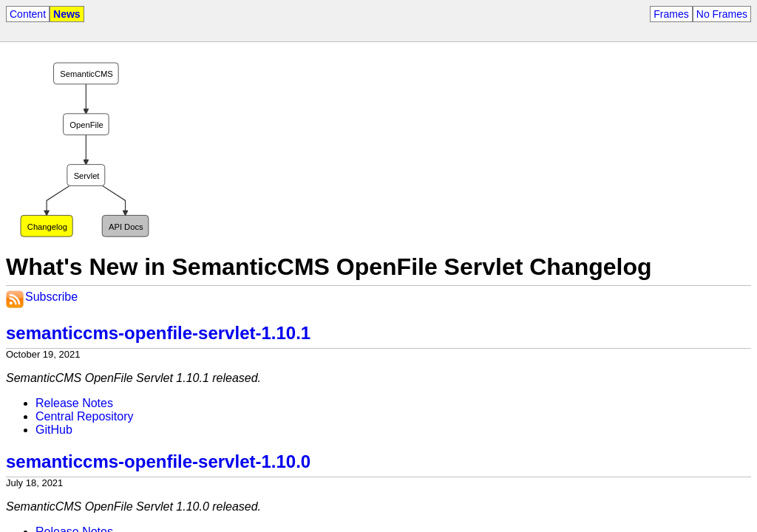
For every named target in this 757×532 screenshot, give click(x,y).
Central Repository (85, 416)
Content (28, 14)
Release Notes (74, 403)
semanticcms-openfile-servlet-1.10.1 (158, 333)
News (67, 14)
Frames (671, 14)
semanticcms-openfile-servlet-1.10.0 (158, 461)
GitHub (54, 430)
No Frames (722, 14)
